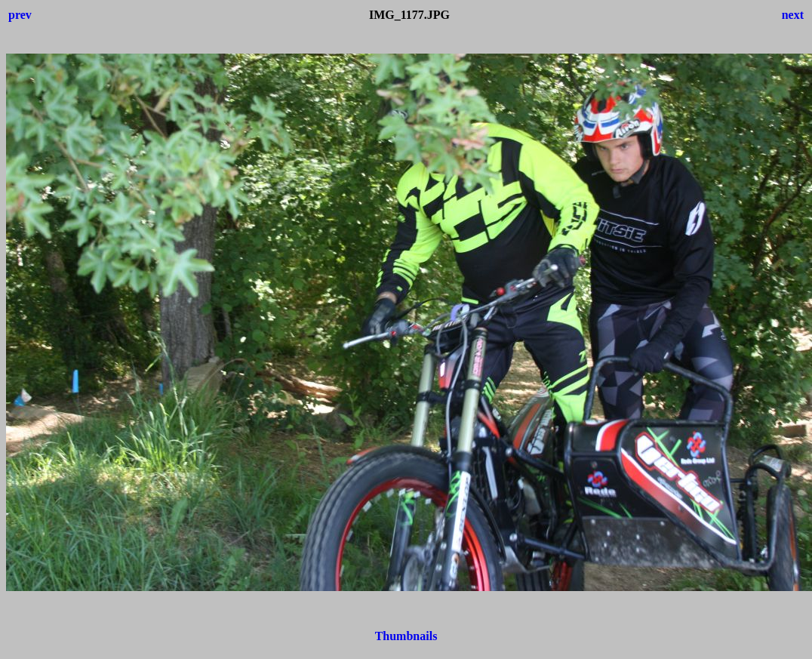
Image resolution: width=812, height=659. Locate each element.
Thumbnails (406, 636)
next (793, 15)
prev (20, 15)
